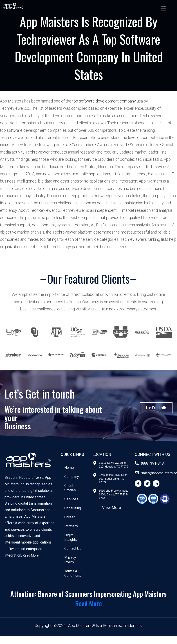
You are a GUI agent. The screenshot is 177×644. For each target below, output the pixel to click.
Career (70, 517)
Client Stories (71, 488)
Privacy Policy (71, 560)
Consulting (74, 508)
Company (73, 477)
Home (70, 468)
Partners (72, 526)
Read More (31, 555)
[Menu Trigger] (164, 9)
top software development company (104, 101)
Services (72, 499)
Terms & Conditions (74, 573)
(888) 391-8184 (153, 463)
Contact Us (74, 549)
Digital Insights (72, 537)
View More (111, 508)
